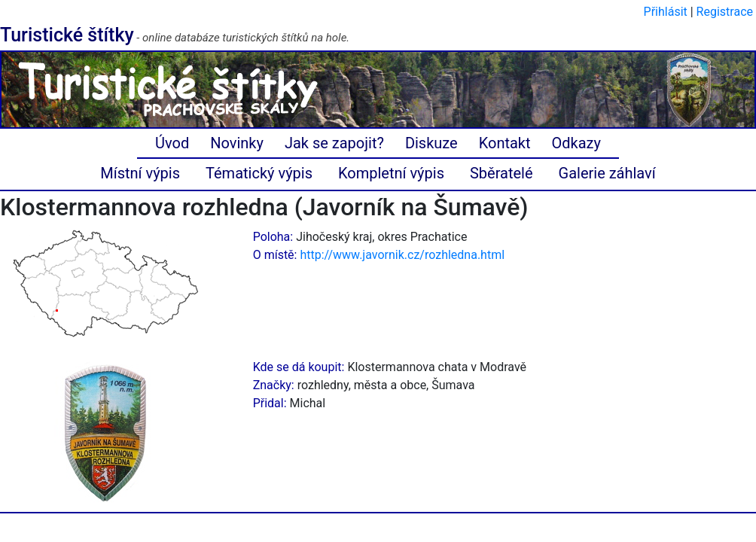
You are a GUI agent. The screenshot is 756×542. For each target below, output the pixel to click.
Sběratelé (501, 173)
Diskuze (431, 143)
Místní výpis (140, 173)
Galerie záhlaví (607, 173)
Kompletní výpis (391, 173)
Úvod (172, 143)
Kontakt (505, 143)
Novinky (237, 143)
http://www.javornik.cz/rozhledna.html (402, 255)
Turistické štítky (67, 35)
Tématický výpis (259, 173)
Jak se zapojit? (334, 143)
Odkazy (576, 143)
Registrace (725, 12)
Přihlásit (666, 12)
